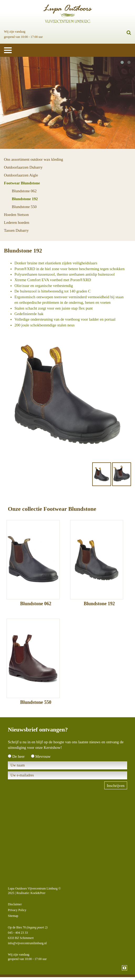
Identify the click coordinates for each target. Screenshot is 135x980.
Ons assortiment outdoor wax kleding (33, 159)
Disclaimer (15, 904)
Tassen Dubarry (16, 230)
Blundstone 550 (24, 207)
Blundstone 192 (25, 199)
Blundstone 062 (24, 191)
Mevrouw (43, 756)
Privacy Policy (17, 910)
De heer (19, 756)
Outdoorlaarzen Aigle (21, 175)
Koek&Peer (38, 893)
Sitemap (13, 916)
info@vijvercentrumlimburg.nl (27, 943)
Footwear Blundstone (22, 183)
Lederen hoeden (17, 223)
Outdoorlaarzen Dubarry (23, 167)
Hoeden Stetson (16, 215)
